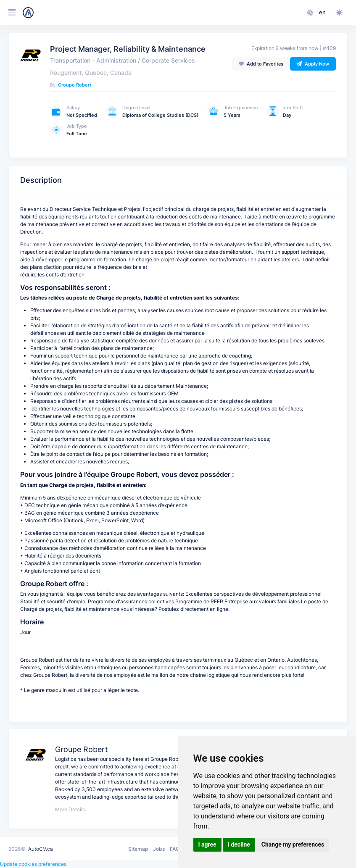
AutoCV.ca (41, 849)
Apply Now (313, 64)
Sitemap (138, 849)
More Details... (72, 809)
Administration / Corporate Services (146, 60)
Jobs (159, 849)
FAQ (175, 849)
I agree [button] (207, 844)
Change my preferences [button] (293, 844)
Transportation (70, 60)
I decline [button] (239, 844)
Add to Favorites (261, 64)
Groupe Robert (75, 85)
